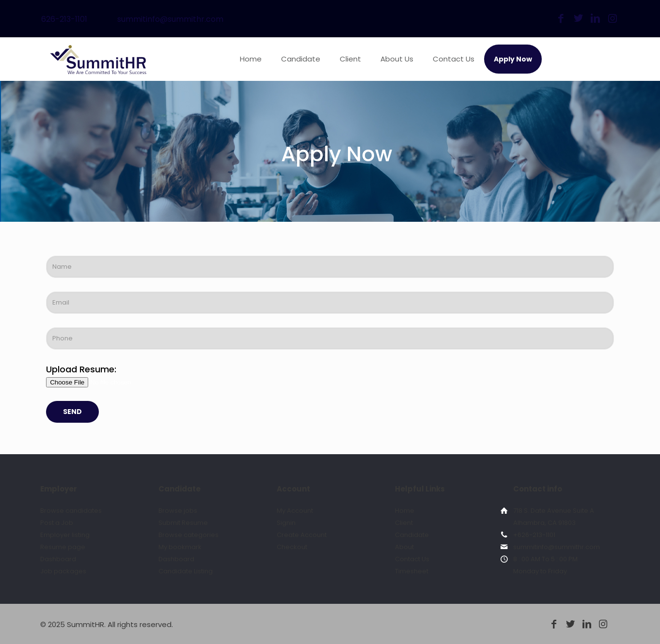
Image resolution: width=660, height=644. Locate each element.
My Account (295, 511)
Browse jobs (178, 511)
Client (404, 523)
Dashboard (58, 559)
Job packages (63, 571)
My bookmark (180, 547)
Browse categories (189, 535)
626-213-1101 (64, 19)
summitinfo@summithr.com (170, 19)
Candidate (412, 535)
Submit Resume (183, 523)
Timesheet (412, 571)
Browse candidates (71, 511)
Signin (286, 523)
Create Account (302, 535)
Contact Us (412, 559)
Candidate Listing (186, 571)
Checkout (292, 547)
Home (405, 511)
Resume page (63, 547)
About (404, 547)
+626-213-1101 (534, 535)
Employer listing (65, 535)
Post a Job (57, 523)
